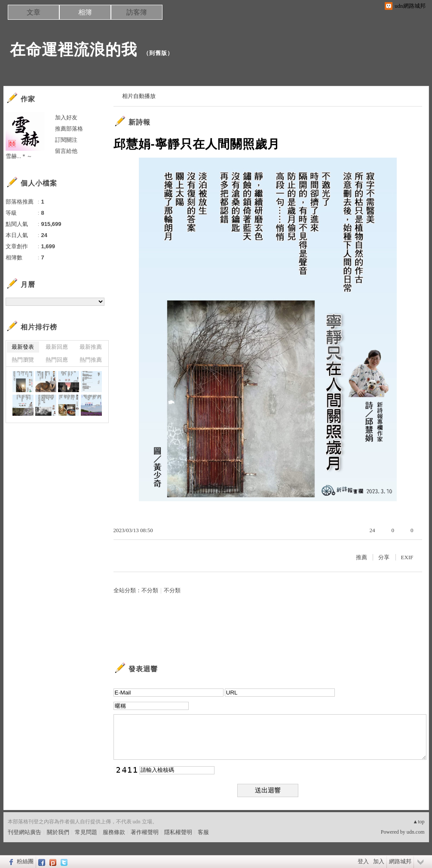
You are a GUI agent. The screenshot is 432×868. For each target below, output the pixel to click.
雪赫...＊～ (19, 156)
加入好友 (66, 117)
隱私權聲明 (178, 832)
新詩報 (139, 122)
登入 (363, 861)
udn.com (416, 832)
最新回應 (57, 347)
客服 (203, 832)
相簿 (85, 12)
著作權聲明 (145, 832)
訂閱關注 (66, 140)
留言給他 (66, 151)
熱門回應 (57, 360)
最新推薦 (91, 347)
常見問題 (86, 832)
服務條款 (114, 832)
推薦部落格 (69, 129)
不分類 (150, 590)
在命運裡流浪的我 (74, 50)
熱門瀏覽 (23, 360)
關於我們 (58, 832)
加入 (379, 861)
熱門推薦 (91, 360)
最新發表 (23, 347)
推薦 (362, 557)
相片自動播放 (139, 96)
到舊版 (158, 53)
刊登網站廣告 (25, 832)
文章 (34, 12)
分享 (384, 557)
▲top (418, 822)
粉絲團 (25, 861)
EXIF (407, 557)
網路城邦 (400, 861)
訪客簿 (137, 12)
